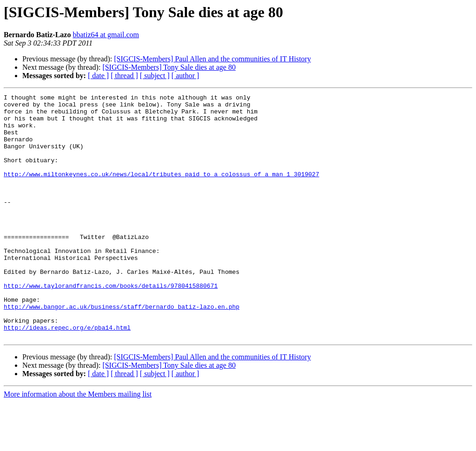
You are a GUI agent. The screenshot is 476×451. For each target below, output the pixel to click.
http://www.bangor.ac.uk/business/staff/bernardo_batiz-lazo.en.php (122, 350)
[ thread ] (124, 76)
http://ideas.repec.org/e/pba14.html (67, 375)
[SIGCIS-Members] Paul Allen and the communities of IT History (212, 59)
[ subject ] (155, 76)
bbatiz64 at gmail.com (106, 35)
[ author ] (185, 76)
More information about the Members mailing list (78, 443)
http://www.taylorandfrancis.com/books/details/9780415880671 (111, 325)
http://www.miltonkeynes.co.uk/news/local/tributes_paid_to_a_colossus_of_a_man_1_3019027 (162, 191)
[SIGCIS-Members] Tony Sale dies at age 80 (169, 67)
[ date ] (98, 76)
